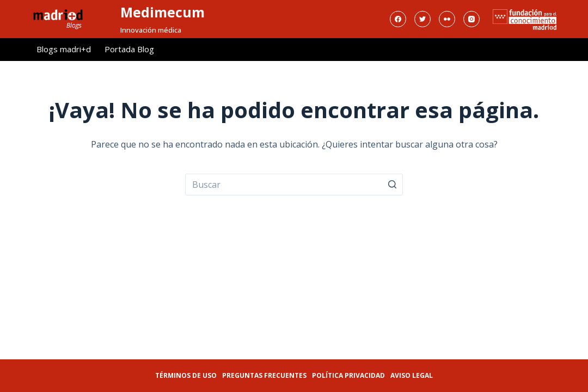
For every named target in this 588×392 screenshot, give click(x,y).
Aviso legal (412, 375)
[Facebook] (398, 19)
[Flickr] (447, 19)
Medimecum (163, 12)
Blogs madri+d (64, 49)
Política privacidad (348, 375)
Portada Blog (129, 49)
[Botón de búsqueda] (392, 185)
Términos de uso (186, 375)
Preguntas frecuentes (264, 375)
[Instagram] (471, 19)
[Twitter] (422, 19)
